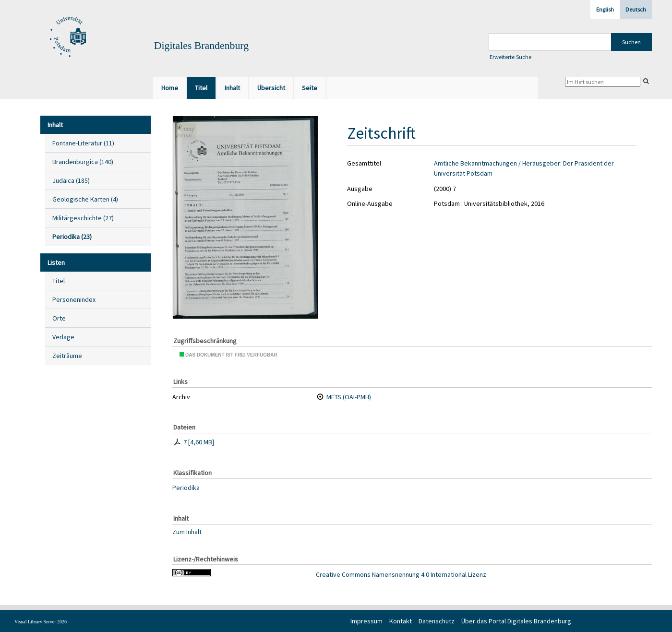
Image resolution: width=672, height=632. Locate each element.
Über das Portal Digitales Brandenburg (516, 621)
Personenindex (74, 299)
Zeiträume (67, 356)
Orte (59, 318)
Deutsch (636, 9)
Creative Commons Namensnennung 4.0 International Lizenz (401, 574)
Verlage (63, 337)
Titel (59, 281)
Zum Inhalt (187, 531)
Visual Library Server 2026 (41, 622)
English (605, 9)
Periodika (186, 488)
